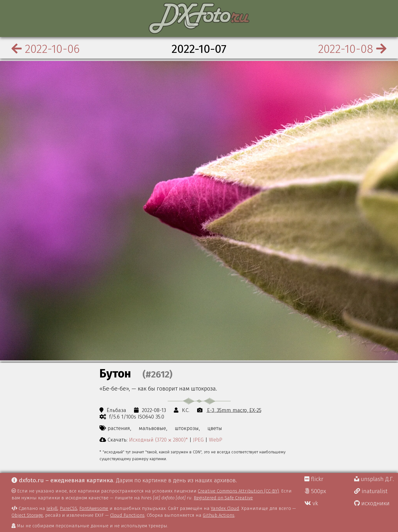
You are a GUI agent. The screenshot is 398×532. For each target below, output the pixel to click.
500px (315, 491)
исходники (372, 503)
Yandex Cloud (225, 508)
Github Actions (219, 515)
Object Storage (27, 515)
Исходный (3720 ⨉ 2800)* (158, 440)
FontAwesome (94, 508)
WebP (216, 440)
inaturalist (371, 491)
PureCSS (68, 508)
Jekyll (52, 508)
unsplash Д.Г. (374, 479)
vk (311, 503)
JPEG (198, 440)
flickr (314, 479)
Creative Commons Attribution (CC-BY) (238, 491)
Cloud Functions (127, 515)
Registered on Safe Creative (223, 498)
